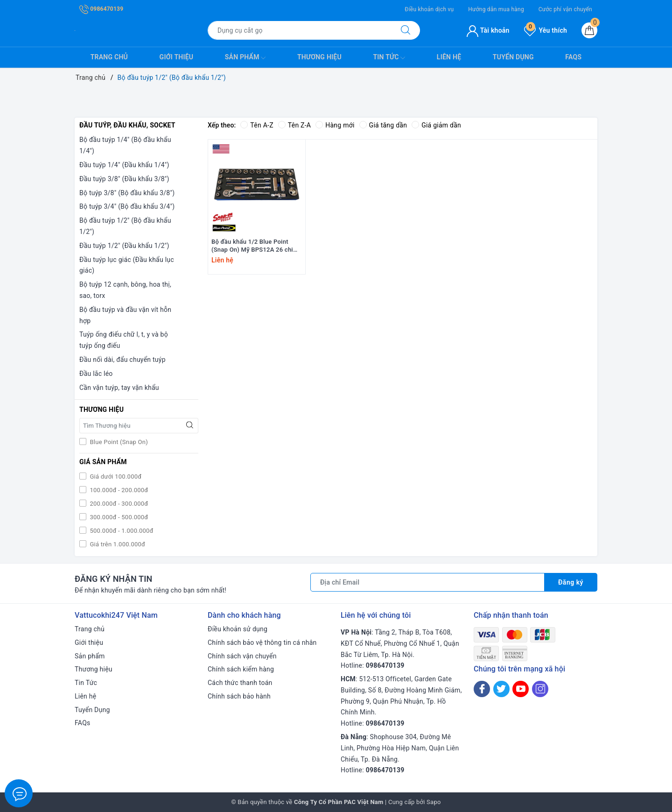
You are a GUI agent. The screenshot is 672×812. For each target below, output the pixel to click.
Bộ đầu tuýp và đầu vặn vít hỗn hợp (125, 315)
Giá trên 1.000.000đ (117, 544)
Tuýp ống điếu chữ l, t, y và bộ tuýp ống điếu (124, 340)
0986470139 (101, 9)
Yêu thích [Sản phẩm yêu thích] (546, 30)
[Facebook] (482, 689)
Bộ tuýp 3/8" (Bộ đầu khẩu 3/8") (127, 193)
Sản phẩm (245, 58)
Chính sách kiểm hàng (241, 669)
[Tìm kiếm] (406, 30)
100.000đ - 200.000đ (118, 490)
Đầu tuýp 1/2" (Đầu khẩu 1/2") (124, 246)
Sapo (434, 802)
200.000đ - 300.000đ (118, 504)
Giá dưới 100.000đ (115, 477)
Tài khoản (488, 30)
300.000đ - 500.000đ (118, 517)
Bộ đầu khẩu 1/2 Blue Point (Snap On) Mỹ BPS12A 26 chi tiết (252, 246)
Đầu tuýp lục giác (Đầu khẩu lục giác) (127, 265)
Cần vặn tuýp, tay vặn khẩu (119, 388)
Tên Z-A (294, 125)
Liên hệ (449, 57)
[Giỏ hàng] (589, 30)
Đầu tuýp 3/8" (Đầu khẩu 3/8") (124, 179)
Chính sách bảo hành (239, 696)
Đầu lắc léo (96, 374)
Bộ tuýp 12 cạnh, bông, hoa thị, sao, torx (125, 290)
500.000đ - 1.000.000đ (121, 531)
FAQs (573, 57)
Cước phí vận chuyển (565, 9)
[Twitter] (501, 689)
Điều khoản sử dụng (238, 629)
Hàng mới (335, 125)
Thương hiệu (319, 57)
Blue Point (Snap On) (118, 442)
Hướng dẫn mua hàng (496, 9)
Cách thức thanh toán (240, 683)
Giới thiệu (177, 57)
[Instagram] (540, 689)
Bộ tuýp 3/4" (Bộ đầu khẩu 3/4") (127, 206)
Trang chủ (109, 57)
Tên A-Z (257, 125)
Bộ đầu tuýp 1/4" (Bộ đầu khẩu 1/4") (125, 145)
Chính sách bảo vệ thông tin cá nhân (262, 643)
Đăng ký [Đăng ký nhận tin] (571, 582)
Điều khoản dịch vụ (429, 9)
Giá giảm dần (436, 125)
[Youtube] (521, 689)
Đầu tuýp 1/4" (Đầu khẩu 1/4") (124, 165)
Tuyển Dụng (513, 57)
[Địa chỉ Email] (427, 582)
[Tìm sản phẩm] (300, 30)
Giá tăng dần (383, 125)
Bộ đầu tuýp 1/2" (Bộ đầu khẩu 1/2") (125, 226)
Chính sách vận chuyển (242, 656)
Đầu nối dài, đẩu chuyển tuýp (122, 360)
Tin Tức (389, 58)
